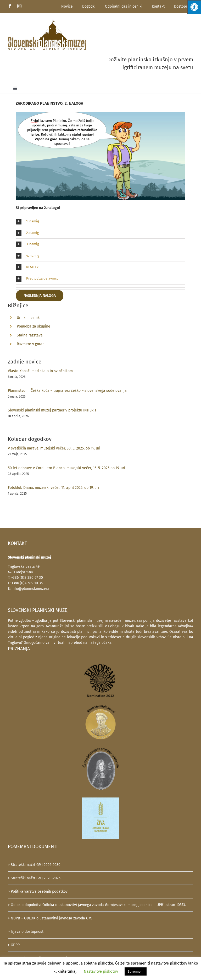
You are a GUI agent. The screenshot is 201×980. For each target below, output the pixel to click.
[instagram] (19, 6)
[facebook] (10, 6)
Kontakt (158, 6)
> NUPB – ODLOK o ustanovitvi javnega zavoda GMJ (50, 918)
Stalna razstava (30, 335)
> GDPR (14, 945)
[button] (100, 221)
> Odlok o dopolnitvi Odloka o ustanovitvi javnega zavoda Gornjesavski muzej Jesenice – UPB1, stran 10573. (97, 905)
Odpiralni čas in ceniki (124, 6)
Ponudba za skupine (33, 326)
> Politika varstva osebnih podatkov (38, 891)
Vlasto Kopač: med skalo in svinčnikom (40, 371)
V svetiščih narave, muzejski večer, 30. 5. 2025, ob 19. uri (54, 448)
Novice (67, 6)
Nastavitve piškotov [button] (101, 971)
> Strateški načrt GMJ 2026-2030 (34, 865)
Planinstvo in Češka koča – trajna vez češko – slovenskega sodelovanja (67, 391)
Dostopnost (184, 6)
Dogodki (89, 6)
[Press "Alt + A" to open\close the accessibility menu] (194, 7)
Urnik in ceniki (29, 318)
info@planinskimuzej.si (31, 589)
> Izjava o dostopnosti (26, 932)
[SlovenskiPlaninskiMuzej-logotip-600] (47, 21)
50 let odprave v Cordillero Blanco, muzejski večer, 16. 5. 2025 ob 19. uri (66, 468)
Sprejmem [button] (136, 971)
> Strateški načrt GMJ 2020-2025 (34, 878)
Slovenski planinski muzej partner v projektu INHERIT (52, 410)
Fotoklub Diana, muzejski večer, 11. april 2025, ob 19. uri (53, 488)
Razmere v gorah (31, 344)
